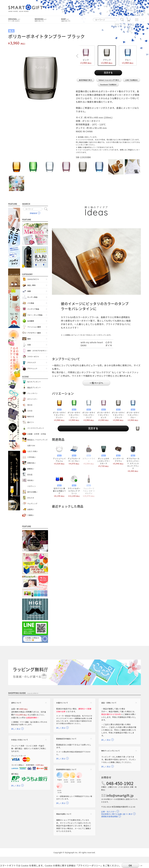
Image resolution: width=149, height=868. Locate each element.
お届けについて (62, 703)
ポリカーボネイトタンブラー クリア (89, 410)
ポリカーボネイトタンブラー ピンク (104, 410)
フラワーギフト (33, 357)
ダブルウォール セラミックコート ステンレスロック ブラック (133, 458)
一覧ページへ (96, 383)
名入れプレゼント (34, 382)
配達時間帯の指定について (66, 769)
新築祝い (31, 469)
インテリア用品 (33, 309)
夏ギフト (31, 422)
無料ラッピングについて (111, 751)
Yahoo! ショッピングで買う (109, 80)
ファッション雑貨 (34, 327)
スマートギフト (26, 8)
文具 (29, 345)
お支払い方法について (20, 740)
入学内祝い (32, 457)
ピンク (86, 56)
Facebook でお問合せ (108, 84)
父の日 (30, 411)
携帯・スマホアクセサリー (37, 351)
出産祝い (31, 509)
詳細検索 (33, 213)
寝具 (29, 339)
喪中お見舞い (32, 492)
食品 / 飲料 (32, 285)
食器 (29, 291)
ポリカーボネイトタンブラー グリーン (74, 410)
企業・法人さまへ (109, 812)
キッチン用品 (32, 297)
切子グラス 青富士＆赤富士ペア (59, 486)
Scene (25, 377)
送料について (16, 703)
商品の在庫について (64, 814)
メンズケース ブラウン (118, 455)
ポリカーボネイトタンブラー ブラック (118, 410)
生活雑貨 (31, 321)
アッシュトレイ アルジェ (59, 455)
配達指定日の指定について (66, 739)
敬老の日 (31, 416)
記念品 (30, 474)
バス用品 (31, 303)
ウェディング (32, 503)
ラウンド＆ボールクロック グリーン (74, 486)
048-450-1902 (120, 783)
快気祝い (31, 480)
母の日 (30, 405)
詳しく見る (16, 729)
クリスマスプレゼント (36, 428)
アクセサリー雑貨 (34, 333)
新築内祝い (32, 463)
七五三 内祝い (33, 451)
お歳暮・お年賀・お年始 (37, 434)
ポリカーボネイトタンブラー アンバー (59, 410)
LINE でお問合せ (131, 80)
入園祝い (31, 515)
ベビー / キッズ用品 (35, 315)
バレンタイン (32, 393)
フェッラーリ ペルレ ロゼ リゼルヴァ (89, 486)
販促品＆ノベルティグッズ (37, 440)
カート (129, 20)
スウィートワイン (89, 455)
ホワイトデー (32, 399)
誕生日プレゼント (34, 387)
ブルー (128, 56)
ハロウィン (32, 486)
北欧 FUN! (31, 445)
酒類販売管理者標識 (109, 816)
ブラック (107, 56)
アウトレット (32, 368)
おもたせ (31, 498)
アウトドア (32, 362)
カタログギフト (33, 279)
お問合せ (106, 777)
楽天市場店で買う (85, 80)
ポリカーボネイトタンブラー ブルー (133, 410)
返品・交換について (109, 703)
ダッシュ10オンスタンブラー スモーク (104, 456)
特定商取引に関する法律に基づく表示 (117, 814)
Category (27, 274)
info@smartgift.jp (120, 795)
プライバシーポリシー (89, 865)
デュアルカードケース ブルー (74, 455)
